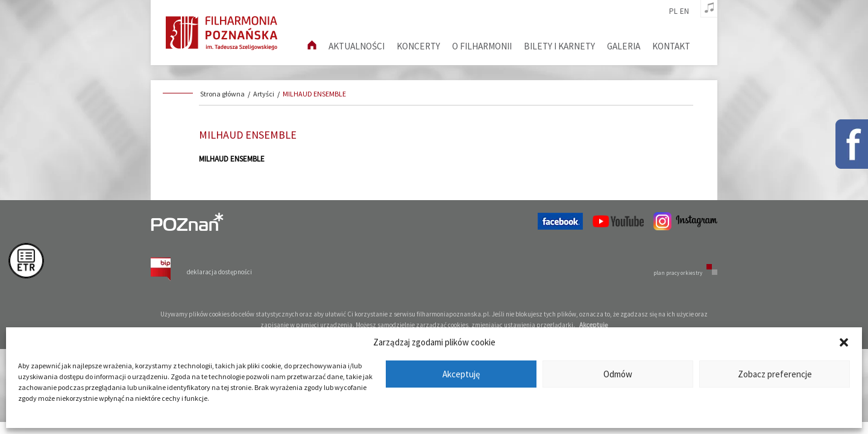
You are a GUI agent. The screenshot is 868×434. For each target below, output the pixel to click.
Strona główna (222, 94)
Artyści (264, 94)
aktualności (357, 46)
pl (673, 11)
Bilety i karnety (559, 46)
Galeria (624, 46)
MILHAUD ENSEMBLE (314, 94)
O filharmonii (482, 46)
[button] (844, 342)
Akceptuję (461, 374)
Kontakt (671, 46)
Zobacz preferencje (775, 374)
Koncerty (418, 46)
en (684, 11)
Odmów (618, 374)
